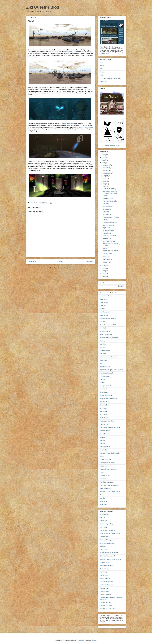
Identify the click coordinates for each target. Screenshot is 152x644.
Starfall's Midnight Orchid (86, 127)
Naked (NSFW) (104, 402)
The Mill (102, 472)
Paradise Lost (107, 233)
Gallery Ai (106, 220)
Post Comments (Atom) (64, 268)
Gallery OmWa (107, 253)
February (106, 259)
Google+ (102, 72)
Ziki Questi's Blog (43, 7)
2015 (103, 160)
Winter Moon (104, 501)
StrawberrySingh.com (106, 582)
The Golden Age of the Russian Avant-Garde (110, 192)
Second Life (103, 82)
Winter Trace (104, 504)
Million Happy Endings (106, 566)
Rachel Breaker (104, 434)
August (106, 176)
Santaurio (106, 212)
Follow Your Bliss (105, 351)
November (107, 168)
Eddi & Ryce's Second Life (108, 530)
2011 (103, 271)
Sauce (105, 248)
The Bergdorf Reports (106, 585)
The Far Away (104, 466)
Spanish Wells (107, 206)
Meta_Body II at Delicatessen (109, 399)
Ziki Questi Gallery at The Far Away (110, 78)
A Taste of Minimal (109, 230)
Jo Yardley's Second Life (107, 543)
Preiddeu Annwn (105, 431)
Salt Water (103, 440)
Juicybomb (103, 546)
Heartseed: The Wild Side (111, 217)
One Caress (103, 415)
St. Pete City (104, 450)
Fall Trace (103, 347)
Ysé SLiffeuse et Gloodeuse (108, 609)
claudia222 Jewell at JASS (108, 325)
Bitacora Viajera (105, 514)
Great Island (103, 360)
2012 (103, 268)
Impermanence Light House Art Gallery (111, 370)
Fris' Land (103, 354)
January (106, 262)
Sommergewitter (105, 447)
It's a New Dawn (105, 376)
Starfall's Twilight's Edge (70, 52)
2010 (103, 274)
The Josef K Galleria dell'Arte (109, 469)
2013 (103, 266)
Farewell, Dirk (107, 238)
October (106, 170)
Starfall (105, 196)
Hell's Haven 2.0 (105, 367)
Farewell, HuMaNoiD (109, 236)
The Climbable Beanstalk (107, 463)
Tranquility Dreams (105, 488)
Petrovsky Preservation (110, 201)
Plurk (101, 69)
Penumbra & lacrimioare (107, 421)
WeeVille (102, 498)
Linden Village (104, 392)
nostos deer (103, 411)
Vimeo (102, 75)
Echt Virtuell (103, 527)
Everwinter (103, 344)
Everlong (102, 341)
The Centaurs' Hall (105, 460)
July (105, 178)
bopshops (81, 640)
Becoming (106, 204)
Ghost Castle (107, 209)
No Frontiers (103, 408)
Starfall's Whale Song (67, 124)
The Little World (104, 591)
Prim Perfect (103, 572)
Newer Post (32, 262)
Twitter (102, 66)
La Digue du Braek (105, 386)
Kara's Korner (104, 550)
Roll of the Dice (108, 214)
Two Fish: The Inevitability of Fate (110, 492)
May (105, 184)
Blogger (94, 640)
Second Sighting (105, 578)
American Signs (108, 198)
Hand (101, 363)
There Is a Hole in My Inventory (109, 485)
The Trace (103, 479)
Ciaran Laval (104, 521)
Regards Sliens (104, 575)
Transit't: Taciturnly (109, 225)
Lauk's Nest (103, 389)
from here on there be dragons (109, 357)
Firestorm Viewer (105, 537)
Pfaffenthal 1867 (105, 424)
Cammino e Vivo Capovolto (108, 318)
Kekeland (103, 379)
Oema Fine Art (104, 569)
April (105, 186)
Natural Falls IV (104, 405)
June (105, 181)
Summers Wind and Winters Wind (110, 453)
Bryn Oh (102, 517)
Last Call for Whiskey (109, 189)
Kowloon (102, 383)
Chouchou (103, 322)
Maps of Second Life (106, 395)
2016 (103, 157)
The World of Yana (105, 603)
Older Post (90, 262)
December (107, 165)
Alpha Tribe (106, 228)
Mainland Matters (105, 53)
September (107, 173)
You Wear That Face (109, 241)
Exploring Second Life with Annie (110, 533)
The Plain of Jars (105, 476)
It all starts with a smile (107, 373)
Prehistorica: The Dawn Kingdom (110, 427)
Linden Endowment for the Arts (109, 553)
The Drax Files (104, 588)
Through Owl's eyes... (106, 606)
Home (61, 262)
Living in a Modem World (107, 556)
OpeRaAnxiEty (104, 418)
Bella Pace (103, 306)
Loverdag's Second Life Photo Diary (111, 559)
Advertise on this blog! (112, 146)
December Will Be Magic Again (109, 338)
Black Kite (103, 309)
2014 (103, 163)
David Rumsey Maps (106, 334)
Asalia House (104, 302)
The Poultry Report (105, 594)
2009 (103, 276)
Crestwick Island (105, 331)
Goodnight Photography (107, 540)
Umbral (102, 495)
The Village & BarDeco (107, 482)
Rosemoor (103, 437)
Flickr (101, 62)
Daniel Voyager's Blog (106, 524)
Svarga (102, 456)
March (106, 257)
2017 (103, 155)
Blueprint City (104, 315)
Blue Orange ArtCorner (107, 312)
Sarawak (102, 444)
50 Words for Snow (106, 296)
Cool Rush (103, 328)
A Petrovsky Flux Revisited (111, 251)
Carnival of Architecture (110, 222)
